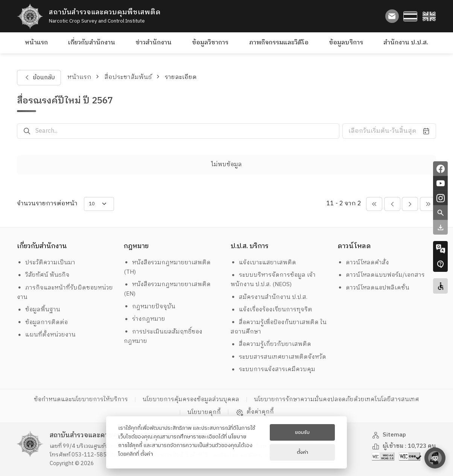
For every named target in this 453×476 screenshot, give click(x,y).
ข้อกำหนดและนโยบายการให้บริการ (81, 399)
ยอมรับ (302, 432)
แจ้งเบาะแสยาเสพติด (264, 263)
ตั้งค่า (147, 454)
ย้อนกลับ (39, 78)
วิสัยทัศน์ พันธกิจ (43, 275)
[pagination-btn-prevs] (374, 204)
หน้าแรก (36, 43)
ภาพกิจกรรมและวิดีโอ (279, 43)
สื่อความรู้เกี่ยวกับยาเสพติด (271, 344)
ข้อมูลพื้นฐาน (39, 310)
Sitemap (389, 435)
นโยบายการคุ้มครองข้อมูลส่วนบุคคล (191, 399)
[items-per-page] (99, 204)
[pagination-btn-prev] (392, 204)
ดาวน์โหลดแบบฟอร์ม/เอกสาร (381, 275)
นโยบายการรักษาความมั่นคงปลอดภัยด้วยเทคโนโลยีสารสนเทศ (337, 399)
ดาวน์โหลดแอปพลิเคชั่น (374, 288)
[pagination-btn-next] (410, 204)
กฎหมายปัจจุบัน (150, 307)
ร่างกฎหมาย (145, 319)
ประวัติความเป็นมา (46, 263)
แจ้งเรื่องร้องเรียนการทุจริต (272, 310)
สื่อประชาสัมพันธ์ (128, 77)
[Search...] (187, 131)
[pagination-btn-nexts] (428, 204)
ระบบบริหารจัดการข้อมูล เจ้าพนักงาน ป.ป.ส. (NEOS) (273, 280)
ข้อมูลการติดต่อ (43, 322)
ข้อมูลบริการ (346, 43)
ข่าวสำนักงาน (154, 43)
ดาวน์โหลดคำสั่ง (363, 263)
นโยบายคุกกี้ (204, 412)
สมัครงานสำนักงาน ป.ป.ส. (269, 297)
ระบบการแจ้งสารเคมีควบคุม (273, 369)
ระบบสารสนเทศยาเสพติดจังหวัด (279, 357)
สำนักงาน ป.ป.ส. (406, 43)
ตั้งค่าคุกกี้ (255, 412)
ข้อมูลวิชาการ (210, 43)
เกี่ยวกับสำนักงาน (92, 43)
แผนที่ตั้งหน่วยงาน (46, 335)
